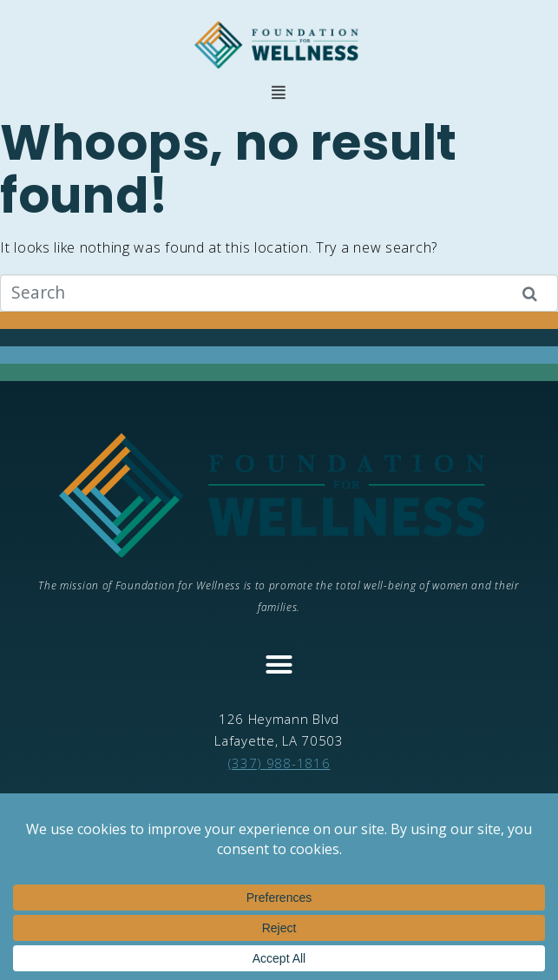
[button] (279, 92)
